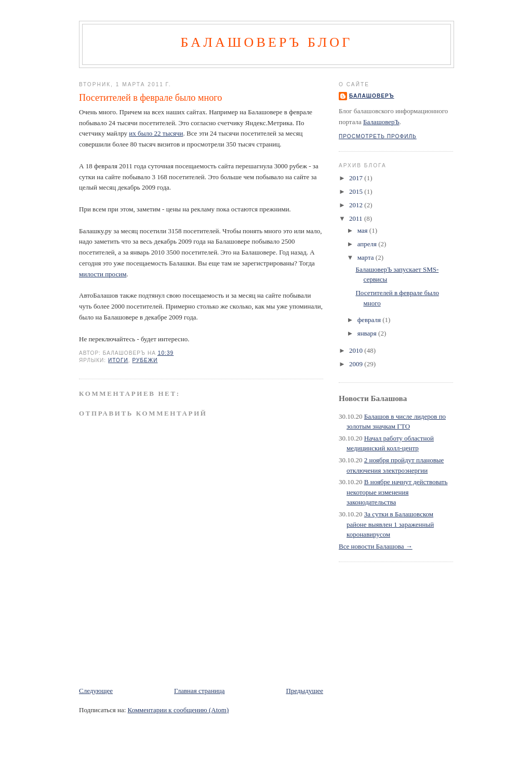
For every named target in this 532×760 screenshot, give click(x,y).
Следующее (96, 691)
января (368, 333)
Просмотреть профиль (378, 136)
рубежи (145, 360)
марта (367, 257)
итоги (118, 360)
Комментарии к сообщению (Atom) (178, 710)
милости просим (103, 274)
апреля (368, 244)
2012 (357, 205)
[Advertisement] (201, 662)
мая (363, 230)
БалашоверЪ (372, 96)
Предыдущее (305, 691)
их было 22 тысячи (156, 133)
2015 (357, 191)
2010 (357, 350)
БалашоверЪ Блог (266, 42)
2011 (357, 218)
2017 (357, 178)
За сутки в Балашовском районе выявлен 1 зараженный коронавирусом (390, 524)
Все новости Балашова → (376, 546)
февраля (370, 320)
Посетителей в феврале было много (150, 98)
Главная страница (199, 691)
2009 (357, 364)
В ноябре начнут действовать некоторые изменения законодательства (397, 492)
